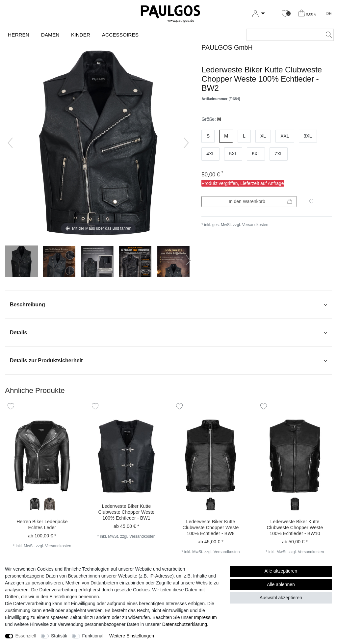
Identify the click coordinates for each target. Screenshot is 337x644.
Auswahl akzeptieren (281, 598)
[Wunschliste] (285, 14)
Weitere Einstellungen (132, 636)
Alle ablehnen (281, 584)
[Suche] (327, 35)
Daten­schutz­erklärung (185, 624)
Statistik (59, 636)
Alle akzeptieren (281, 571)
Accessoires (120, 35)
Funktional (93, 636)
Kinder (81, 35)
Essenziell (26, 636)
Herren (19, 35)
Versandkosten (255, 225)
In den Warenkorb (260, 202)
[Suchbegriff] (284, 35)
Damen (50, 35)
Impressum (205, 617)
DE (329, 13)
